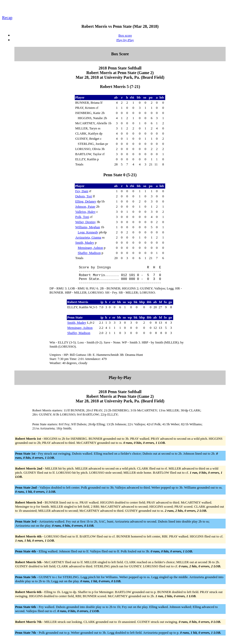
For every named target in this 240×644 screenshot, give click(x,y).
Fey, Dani (82, 191)
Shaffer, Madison (89, 253)
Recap (7, 18)
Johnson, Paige (85, 206)
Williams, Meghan (88, 227)
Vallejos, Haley (85, 212)
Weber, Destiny (86, 222)
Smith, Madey (85, 242)
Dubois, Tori (84, 196)
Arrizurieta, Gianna (88, 237)
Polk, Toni (82, 217)
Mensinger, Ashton (90, 248)
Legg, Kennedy (88, 232)
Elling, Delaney (86, 201)
